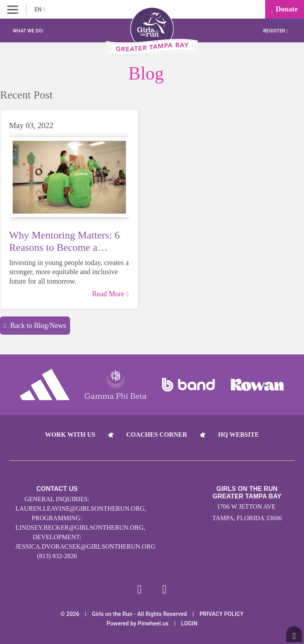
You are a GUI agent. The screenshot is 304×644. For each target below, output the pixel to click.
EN (40, 9)
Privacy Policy (221, 614)
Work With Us (70, 435)
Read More (110, 294)
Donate (285, 9)
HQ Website (238, 435)
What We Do (28, 31)
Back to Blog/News (35, 326)
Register (276, 31)
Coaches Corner (157, 435)
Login (189, 623)
